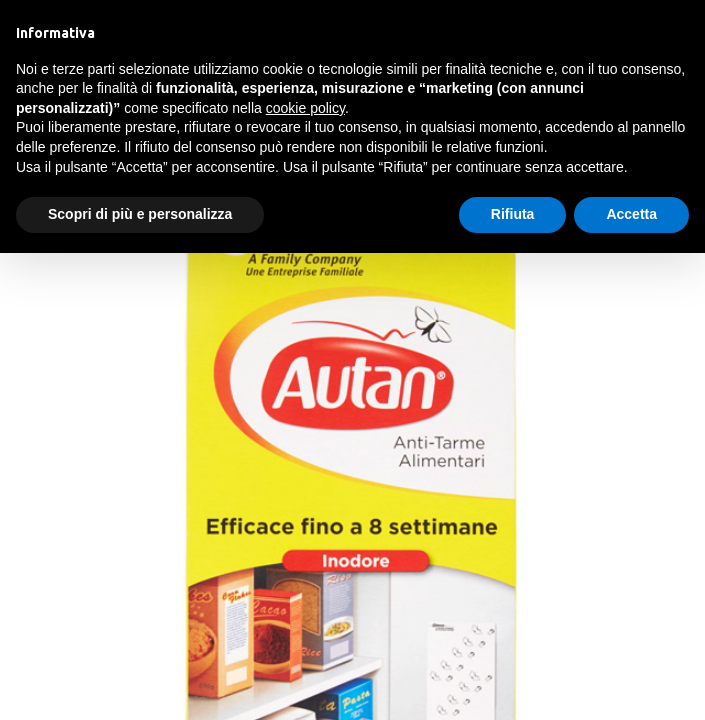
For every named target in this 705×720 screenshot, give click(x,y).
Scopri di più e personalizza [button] (140, 214)
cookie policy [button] (305, 108)
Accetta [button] (631, 214)
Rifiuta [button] (513, 214)
